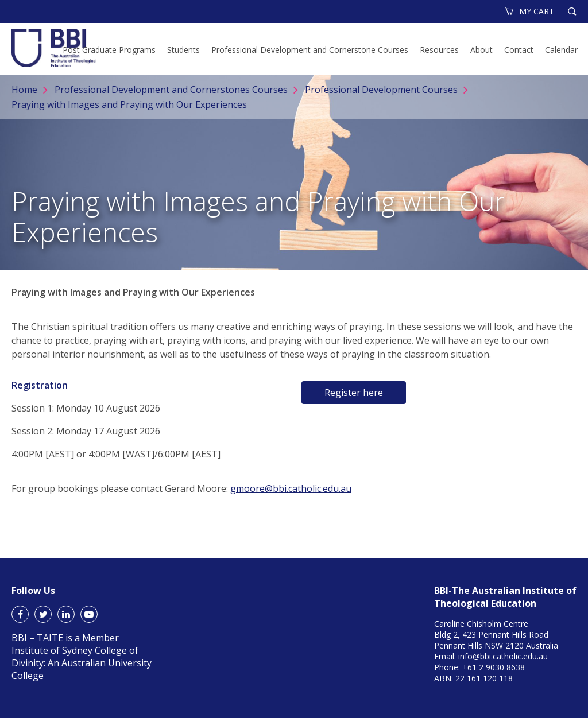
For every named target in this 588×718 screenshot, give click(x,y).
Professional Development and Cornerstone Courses (310, 50)
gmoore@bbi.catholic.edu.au (291, 488)
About (481, 50)
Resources (439, 50)
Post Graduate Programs (109, 50)
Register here (354, 393)
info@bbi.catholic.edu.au (503, 656)
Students (183, 50)
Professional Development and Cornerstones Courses (171, 90)
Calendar (561, 50)
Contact (519, 50)
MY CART (530, 11)
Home (24, 90)
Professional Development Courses (381, 90)
